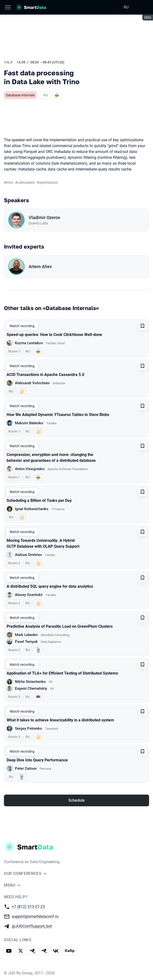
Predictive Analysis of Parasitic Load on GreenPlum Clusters (60, 626)
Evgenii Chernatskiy (31, 688)
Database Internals (20, 95)
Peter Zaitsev (26, 768)
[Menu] (8, 7)
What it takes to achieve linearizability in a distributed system (60, 720)
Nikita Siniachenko (30, 682)
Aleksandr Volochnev (32, 383)
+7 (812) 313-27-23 (28, 906)
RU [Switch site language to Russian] (126, 7)
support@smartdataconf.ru (35, 916)
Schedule (76, 800)
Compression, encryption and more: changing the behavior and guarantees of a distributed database (51, 458)
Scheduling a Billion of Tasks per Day (39, 500)
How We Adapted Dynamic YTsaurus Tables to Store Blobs (58, 415)
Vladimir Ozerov (44, 217)
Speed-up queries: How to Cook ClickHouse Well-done (54, 335)
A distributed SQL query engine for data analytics (50, 586)
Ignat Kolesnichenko (32, 509)
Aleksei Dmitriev (28, 555)
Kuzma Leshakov (29, 343)
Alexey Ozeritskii (29, 595)
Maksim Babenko (29, 423)
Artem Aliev (40, 267)
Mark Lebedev (26, 635)
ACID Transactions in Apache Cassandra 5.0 (45, 375)
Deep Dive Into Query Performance (37, 760)
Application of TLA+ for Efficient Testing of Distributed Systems (62, 673)
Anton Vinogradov (30, 469)
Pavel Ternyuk (26, 642)
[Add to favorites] (142, 326)
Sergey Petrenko (29, 728)
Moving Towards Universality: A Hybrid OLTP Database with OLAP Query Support (43, 543)
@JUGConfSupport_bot (32, 926)
